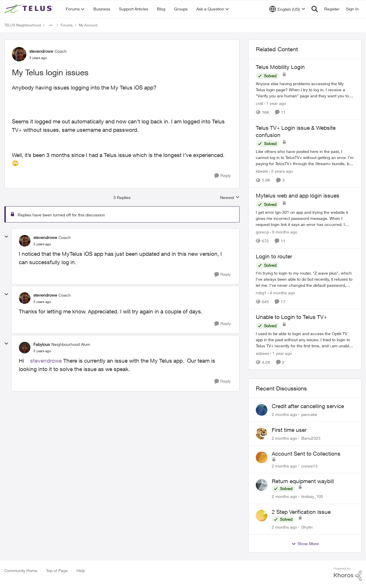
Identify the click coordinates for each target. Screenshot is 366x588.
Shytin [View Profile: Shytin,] (307, 527)
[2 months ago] (284, 414)
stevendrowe (46, 361)
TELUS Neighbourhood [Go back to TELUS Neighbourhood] (23, 25)
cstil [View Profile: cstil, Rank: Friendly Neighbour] (259, 103)
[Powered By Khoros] (348, 574)
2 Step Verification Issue (301, 512)
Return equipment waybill (303, 481)
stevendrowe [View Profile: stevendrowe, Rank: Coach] (41, 51)
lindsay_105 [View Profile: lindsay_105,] (312, 496)
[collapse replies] (6, 237)
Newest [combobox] (230, 198)
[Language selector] (287, 9)
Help (81, 570)
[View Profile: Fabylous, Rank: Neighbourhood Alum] (25, 348)
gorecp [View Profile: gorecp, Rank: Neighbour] (262, 232)
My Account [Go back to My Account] (88, 25)
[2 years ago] (281, 171)
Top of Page (57, 570)
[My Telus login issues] (42, 244)
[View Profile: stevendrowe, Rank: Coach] (19, 54)
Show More (305, 544)
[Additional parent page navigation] (51, 25)
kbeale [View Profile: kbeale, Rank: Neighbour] (262, 171)
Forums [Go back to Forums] (67, 25)
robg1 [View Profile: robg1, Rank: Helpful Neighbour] (261, 292)
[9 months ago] (284, 232)
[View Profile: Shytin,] (262, 516)
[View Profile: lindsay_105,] (262, 485)
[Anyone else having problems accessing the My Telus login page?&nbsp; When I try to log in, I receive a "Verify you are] (305, 90)
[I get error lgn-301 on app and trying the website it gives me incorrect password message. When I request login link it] (305, 218)
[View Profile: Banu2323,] (262, 434)
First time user (289, 430)
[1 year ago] (275, 103)
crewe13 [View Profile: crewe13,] (309, 466)
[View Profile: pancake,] (262, 410)
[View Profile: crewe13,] (262, 457)
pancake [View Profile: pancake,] (309, 414)
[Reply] (223, 176)
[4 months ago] (281, 292)
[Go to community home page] (29, 9)
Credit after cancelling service (308, 406)
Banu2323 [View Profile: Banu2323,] (311, 438)
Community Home (21, 570)
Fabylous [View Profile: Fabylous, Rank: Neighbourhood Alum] (42, 344)
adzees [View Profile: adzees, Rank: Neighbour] (262, 353)
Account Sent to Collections (306, 454)
